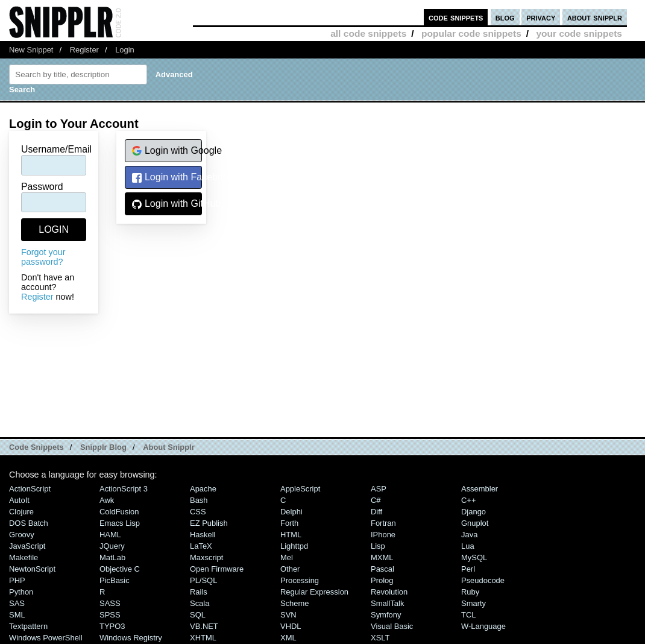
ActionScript (30, 489)
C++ (468, 500)
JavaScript (27, 546)
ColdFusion (119, 512)
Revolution (389, 592)
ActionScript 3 (124, 489)
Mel (287, 557)
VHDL (291, 626)
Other (290, 569)
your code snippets (579, 33)
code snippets (456, 17)
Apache (203, 489)
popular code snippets (471, 33)
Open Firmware (217, 569)
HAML (110, 535)
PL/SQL (203, 580)
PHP (17, 580)
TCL (468, 615)
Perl (468, 569)
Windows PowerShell (46, 638)
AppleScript (300, 489)
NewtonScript (32, 569)
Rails (199, 592)
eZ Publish (209, 523)
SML (17, 615)
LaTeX (201, 546)
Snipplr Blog (103, 447)
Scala (200, 603)
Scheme (295, 603)
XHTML (203, 638)
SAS (17, 603)
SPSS (110, 615)
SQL (198, 615)
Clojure (21, 512)
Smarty (474, 603)
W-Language (483, 626)
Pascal (382, 569)
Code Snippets (36, 447)
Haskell (203, 535)
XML (288, 638)
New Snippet (31, 50)
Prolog (382, 580)
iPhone (383, 535)
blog (505, 17)
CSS (198, 512)
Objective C (120, 569)
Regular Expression (314, 592)
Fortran (383, 523)
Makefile (24, 557)
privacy (541, 17)
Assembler (480, 489)
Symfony (386, 615)
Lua (468, 546)
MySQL (474, 557)
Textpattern (28, 626)
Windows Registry (131, 638)
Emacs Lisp (120, 523)
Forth (289, 523)
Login (125, 50)
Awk (107, 500)
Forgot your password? (43, 257)
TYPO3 (112, 626)
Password (42, 187)
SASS (110, 603)
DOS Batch (29, 523)
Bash (199, 500)
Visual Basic (392, 626)
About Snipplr (169, 447)
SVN (288, 615)
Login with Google (167, 151)
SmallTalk (387, 603)
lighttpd (294, 546)
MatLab (112, 557)
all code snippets (368, 33)
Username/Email (56, 149)
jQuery (112, 546)
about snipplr (595, 17)
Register (84, 50)
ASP (379, 489)
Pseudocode (483, 580)
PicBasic (115, 580)
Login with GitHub (167, 204)
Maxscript (206, 557)
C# (376, 500)
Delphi (291, 512)
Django (474, 512)
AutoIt (19, 500)
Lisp (378, 546)
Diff (376, 512)
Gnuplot (475, 523)
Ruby (470, 592)
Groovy (22, 535)
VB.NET (204, 626)
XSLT (380, 638)
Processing (300, 580)
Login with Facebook (167, 178)
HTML (291, 535)
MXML (382, 557)
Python (21, 592)
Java (469, 535)
